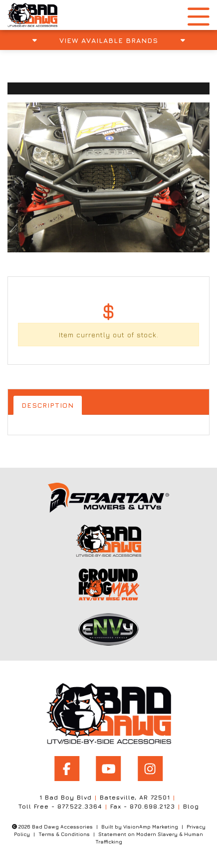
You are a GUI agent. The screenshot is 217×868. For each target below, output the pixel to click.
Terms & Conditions (64, 834)
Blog (191, 806)
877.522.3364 (80, 806)
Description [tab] (48, 405)
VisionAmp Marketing (151, 827)
